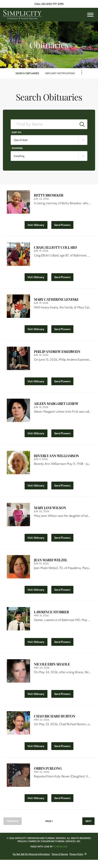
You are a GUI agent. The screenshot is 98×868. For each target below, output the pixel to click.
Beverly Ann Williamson (56, 459)
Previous (13, 829)
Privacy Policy (76, 862)
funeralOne (60, 855)
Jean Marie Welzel (51, 565)
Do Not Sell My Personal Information (31, 862)
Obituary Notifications (60, 73)
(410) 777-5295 (55, 4)
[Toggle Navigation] (82, 72)
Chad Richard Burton (55, 723)
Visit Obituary (37, 224)
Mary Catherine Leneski (56, 301)
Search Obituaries (27, 73)
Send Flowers (64, 224)
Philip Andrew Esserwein (57, 354)
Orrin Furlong (48, 776)
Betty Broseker (49, 195)
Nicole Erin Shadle (52, 670)
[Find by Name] (44, 124)
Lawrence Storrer (51, 617)
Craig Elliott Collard (55, 248)
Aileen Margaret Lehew (56, 406)
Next (88, 829)
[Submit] (82, 124)
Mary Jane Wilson (50, 512)
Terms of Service (60, 862)
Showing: (17, 148)
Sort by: (17, 132)
